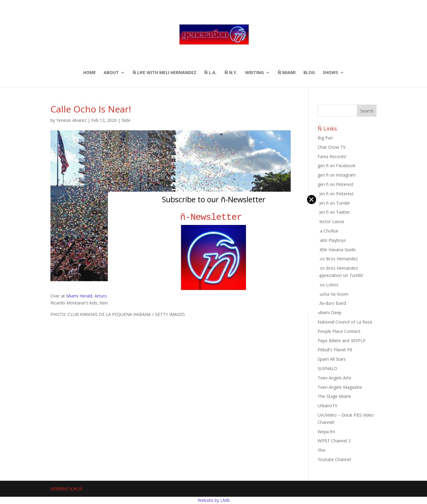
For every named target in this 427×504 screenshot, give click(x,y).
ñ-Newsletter (213, 217)
